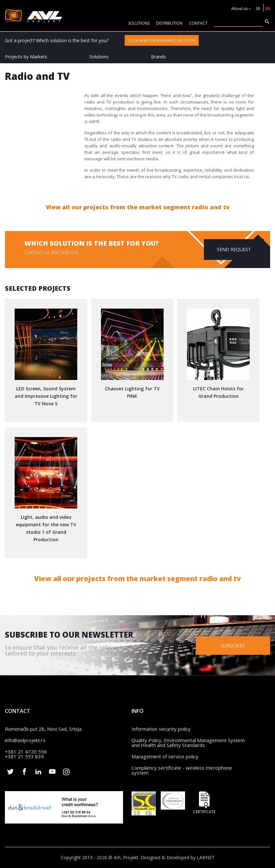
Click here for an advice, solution (162, 40)
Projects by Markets (26, 57)
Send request (234, 249)
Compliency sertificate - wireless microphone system (182, 770)
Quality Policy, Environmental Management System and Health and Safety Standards (188, 743)
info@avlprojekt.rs (25, 740)
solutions (139, 23)
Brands (158, 57)
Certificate (205, 803)
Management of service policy (165, 756)
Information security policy (161, 729)
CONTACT (198, 23)
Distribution (169, 23)
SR (258, 9)
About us (239, 9)
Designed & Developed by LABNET (178, 857)
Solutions (99, 57)
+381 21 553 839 (24, 756)
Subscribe (234, 645)
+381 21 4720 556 (26, 752)
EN (268, 9)
